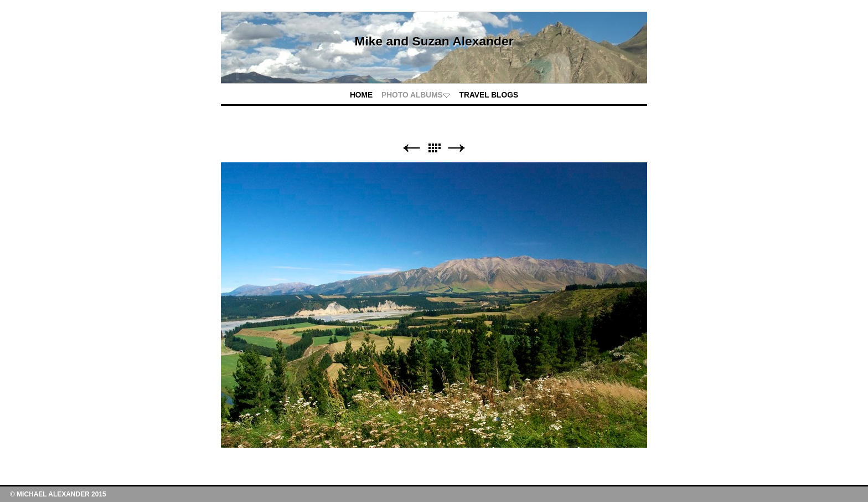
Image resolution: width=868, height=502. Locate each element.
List (434, 148)
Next (457, 148)
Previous (411, 148)
